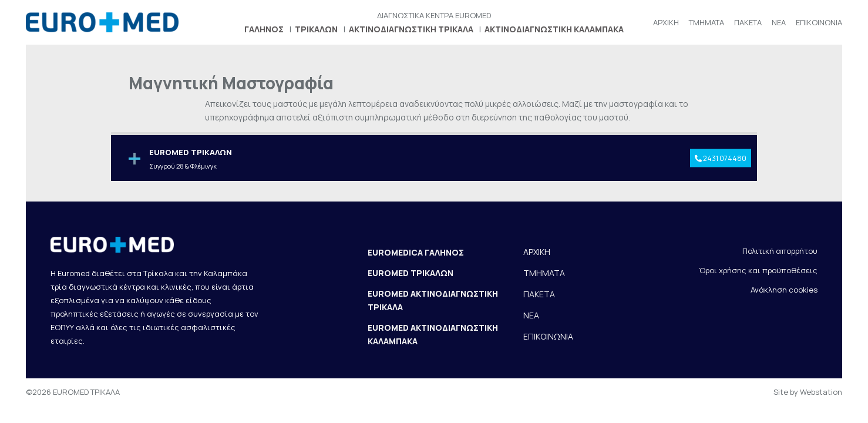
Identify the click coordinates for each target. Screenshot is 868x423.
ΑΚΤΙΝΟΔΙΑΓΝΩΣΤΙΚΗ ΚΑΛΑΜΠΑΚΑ (554, 29)
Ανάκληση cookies (784, 290)
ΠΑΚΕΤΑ (748, 22)
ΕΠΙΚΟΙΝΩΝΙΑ (819, 22)
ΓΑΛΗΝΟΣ (264, 29)
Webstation (821, 392)
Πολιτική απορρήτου (780, 251)
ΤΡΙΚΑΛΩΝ (316, 29)
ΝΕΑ (779, 22)
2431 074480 (721, 158)
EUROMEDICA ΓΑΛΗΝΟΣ (416, 252)
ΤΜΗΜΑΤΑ (706, 22)
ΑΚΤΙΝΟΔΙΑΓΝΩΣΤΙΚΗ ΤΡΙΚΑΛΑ (411, 29)
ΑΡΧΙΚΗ (666, 22)
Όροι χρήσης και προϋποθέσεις (758, 270)
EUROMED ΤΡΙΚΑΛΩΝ (411, 273)
